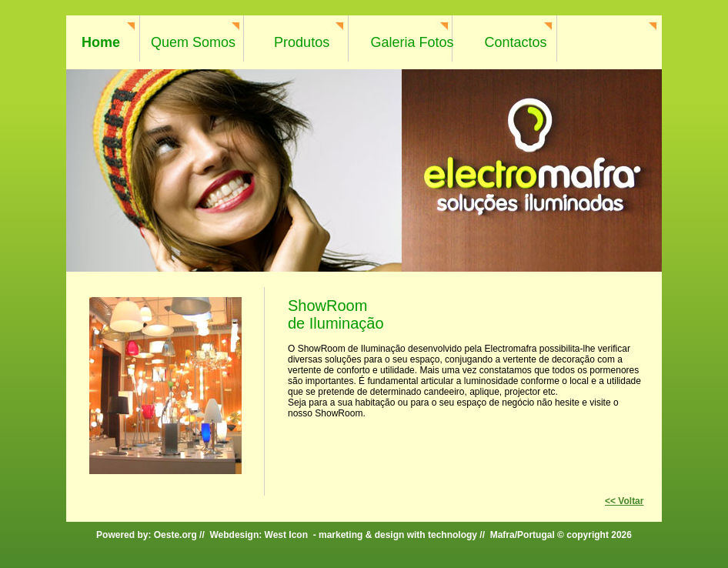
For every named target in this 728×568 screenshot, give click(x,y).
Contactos (516, 42)
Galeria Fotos (412, 42)
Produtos (302, 42)
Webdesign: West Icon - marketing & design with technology (343, 535)
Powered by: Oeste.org (147, 535)
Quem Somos (193, 42)
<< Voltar (624, 501)
